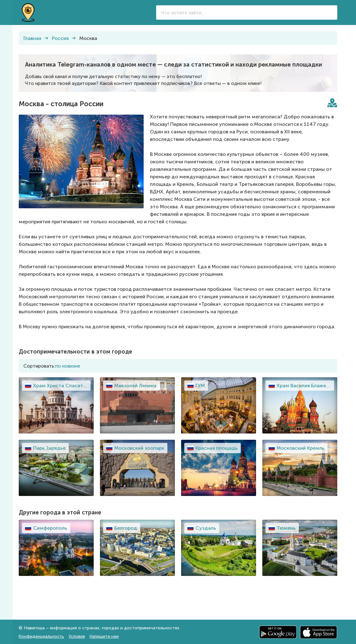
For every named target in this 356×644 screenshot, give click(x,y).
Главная (32, 38)
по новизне (68, 366)
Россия (60, 38)
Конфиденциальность (41, 636)
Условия (77, 636)
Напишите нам (104, 636)
